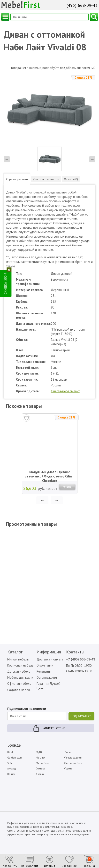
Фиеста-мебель (73, 763)
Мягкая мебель (18, 659)
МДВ (39, 752)
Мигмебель (42, 763)
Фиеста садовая (73, 758)
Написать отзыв (53, 728)
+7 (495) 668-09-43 (81, 659)
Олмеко (40, 768)
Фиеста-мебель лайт (65, 391)
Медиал (41, 758)
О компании (45, 665)
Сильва (40, 774)
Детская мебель (19, 672)
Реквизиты (44, 672)
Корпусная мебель (20, 665)
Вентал (11, 774)
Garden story (15, 758)
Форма (68, 768)
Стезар (68, 752)
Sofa (10, 763)
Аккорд (12, 768)
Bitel (10, 752)
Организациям (47, 678)
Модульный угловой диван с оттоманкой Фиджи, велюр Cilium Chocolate (49, 475)
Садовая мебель (19, 690)
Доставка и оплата (50, 659)
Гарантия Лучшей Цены (49, 686)
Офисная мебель (19, 684)
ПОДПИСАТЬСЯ (81, 716)
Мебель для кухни (20, 678)
